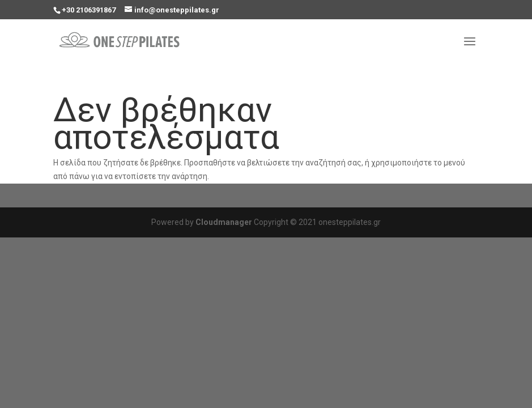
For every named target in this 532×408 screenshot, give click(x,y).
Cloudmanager (224, 222)
